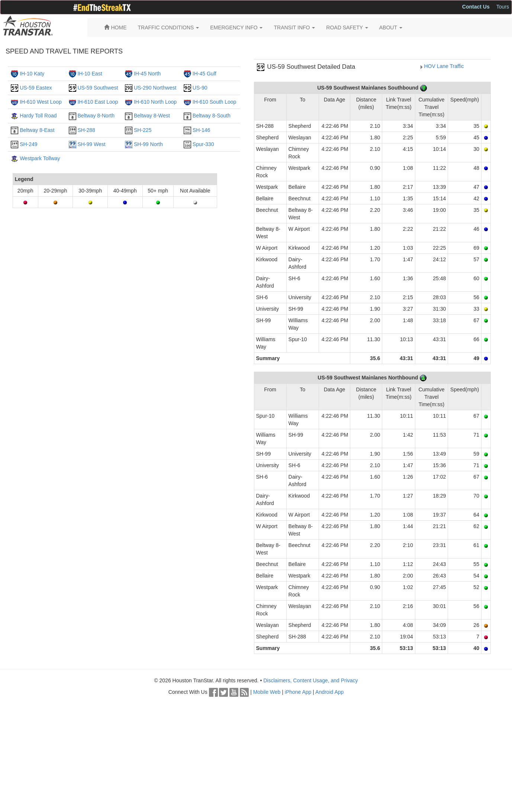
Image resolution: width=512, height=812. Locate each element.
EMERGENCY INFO (236, 28)
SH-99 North (148, 144)
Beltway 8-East (37, 130)
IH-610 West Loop (41, 102)
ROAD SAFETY (347, 28)
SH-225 (143, 130)
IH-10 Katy (32, 74)
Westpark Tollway (40, 158)
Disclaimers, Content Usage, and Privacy (310, 680)
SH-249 (28, 144)
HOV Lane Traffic (444, 66)
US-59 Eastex (36, 88)
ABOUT (391, 28)
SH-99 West (91, 144)
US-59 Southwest (98, 88)
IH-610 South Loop (215, 102)
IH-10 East (90, 74)
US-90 (200, 88)
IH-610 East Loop (98, 102)
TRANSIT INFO (294, 28)
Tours (503, 7)
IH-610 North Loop (155, 102)
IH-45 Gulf (205, 74)
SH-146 (201, 130)
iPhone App (298, 692)
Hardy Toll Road (38, 116)
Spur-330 (203, 144)
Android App (329, 692)
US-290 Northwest (155, 88)
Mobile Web (267, 692)
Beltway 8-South (212, 116)
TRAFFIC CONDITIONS (169, 28)
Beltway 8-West (152, 116)
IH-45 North (147, 74)
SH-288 (86, 130)
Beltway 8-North (96, 116)
